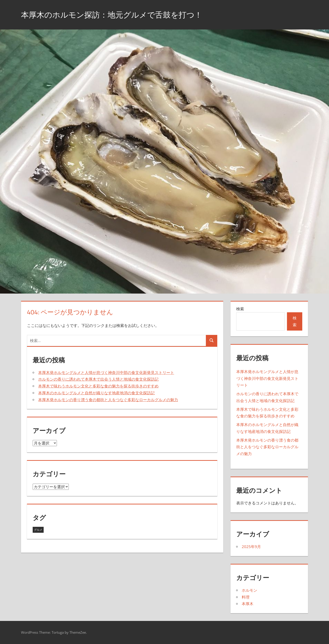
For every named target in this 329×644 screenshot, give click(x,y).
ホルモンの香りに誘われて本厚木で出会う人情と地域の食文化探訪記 (98, 379)
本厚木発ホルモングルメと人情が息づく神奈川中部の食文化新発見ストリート (106, 372)
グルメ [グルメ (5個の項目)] (38, 530)
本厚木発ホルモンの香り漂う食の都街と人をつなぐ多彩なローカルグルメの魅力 (108, 400)
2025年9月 (251, 547)
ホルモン (249, 590)
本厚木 (248, 604)
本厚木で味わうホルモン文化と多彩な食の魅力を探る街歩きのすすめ (98, 386)
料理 (246, 597)
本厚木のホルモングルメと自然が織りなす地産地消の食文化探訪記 (96, 393)
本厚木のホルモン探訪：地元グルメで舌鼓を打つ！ (117, 15)
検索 (240, 309)
